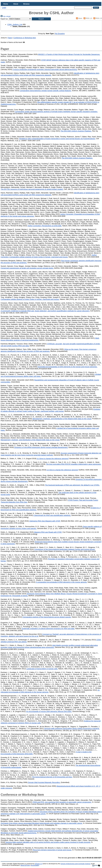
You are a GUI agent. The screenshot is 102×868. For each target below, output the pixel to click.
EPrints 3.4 (39, 864)
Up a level (6, 16)
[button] (41, 19)
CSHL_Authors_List (15, 24)
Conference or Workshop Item (25, 38)
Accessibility (35, 865)
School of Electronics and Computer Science (76, 864)
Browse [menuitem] (26, 4)
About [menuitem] (16, 4)
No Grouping (60, 34)
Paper (10, 38)
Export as (4, 19)
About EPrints (25, 865)
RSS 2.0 (97, 18)
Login (4, 8)
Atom (79, 18)
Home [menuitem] (6, 4)
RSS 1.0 (87, 18)
